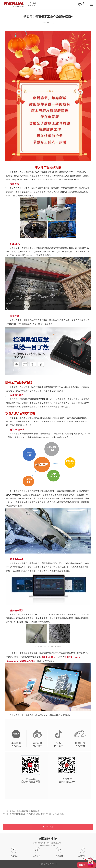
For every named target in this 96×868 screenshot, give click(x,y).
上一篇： (21, 811)
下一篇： (34, 814)
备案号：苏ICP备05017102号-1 (48, 864)
